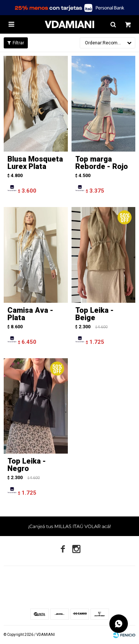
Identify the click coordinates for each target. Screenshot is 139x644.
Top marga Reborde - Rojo (102, 163)
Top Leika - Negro (27, 465)
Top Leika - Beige (95, 314)
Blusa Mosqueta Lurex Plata (35, 163)
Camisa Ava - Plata (30, 314)
